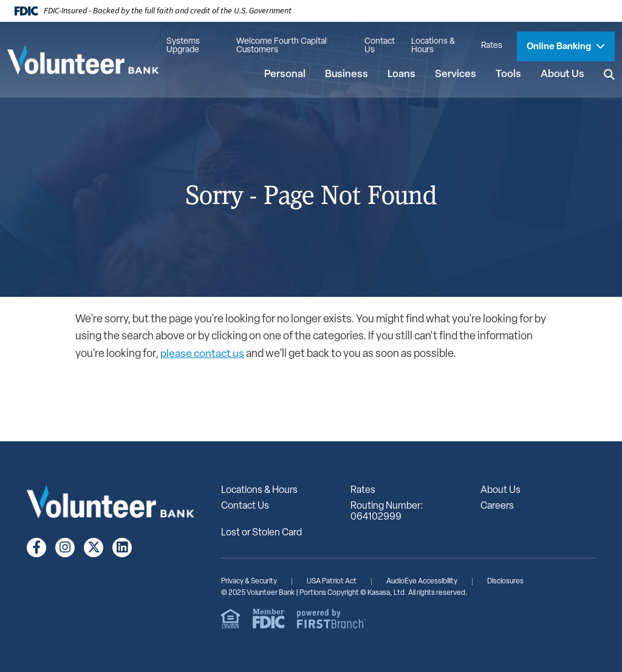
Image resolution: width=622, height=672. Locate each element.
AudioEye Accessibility (422, 582)
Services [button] (456, 74)
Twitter (94, 548)
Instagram (65, 548)
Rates (492, 46)
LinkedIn (122, 548)
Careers (497, 506)
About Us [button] (562, 74)
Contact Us (380, 46)
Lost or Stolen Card (261, 533)
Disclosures (505, 582)
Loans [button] (402, 74)
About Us (501, 490)
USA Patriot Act (332, 582)
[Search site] (609, 75)
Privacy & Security (249, 582)
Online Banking (560, 47)
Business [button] (347, 74)
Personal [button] (285, 74)
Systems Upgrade (183, 46)
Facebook (36, 548)
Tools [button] (508, 74)
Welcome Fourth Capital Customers (282, 46)
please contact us (202, 354)
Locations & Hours (433, 46)
